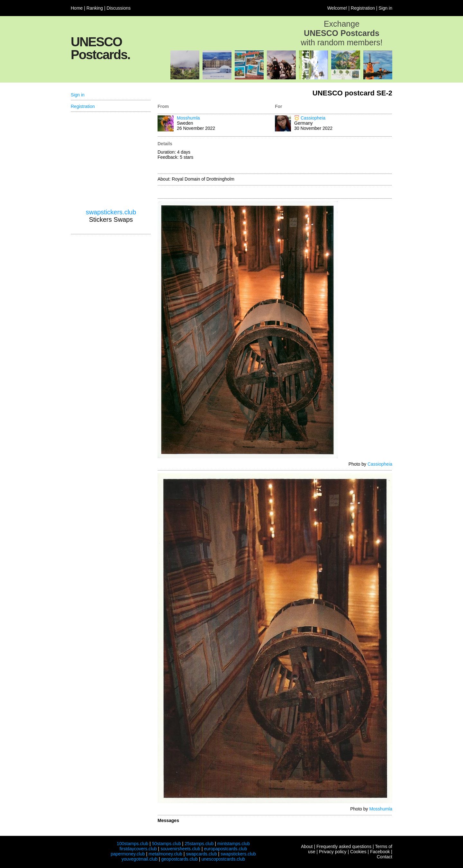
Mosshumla (188, 118)
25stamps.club (199, 844)
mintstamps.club (234, 844)
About (307, 846)
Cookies (358, 852)
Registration (363, 8)
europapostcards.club (225, 849)
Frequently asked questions (344, 846)
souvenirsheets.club (180, 849)
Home (77, 8)
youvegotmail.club (140, 859)
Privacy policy (333, 852)
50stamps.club (166, 844)
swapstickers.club (111, 212)
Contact (385, 857)
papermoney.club (128, 854)
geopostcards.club (180, 859)
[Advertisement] (334, 156)
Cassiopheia (313, 118)
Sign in (385, 8)
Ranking (95, 8)
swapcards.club (201, 854)
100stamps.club (132, 844)
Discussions (119, 8)
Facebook (380, 852)
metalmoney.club (165, 854)
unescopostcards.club (223, 859)
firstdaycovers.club (138, 849)
